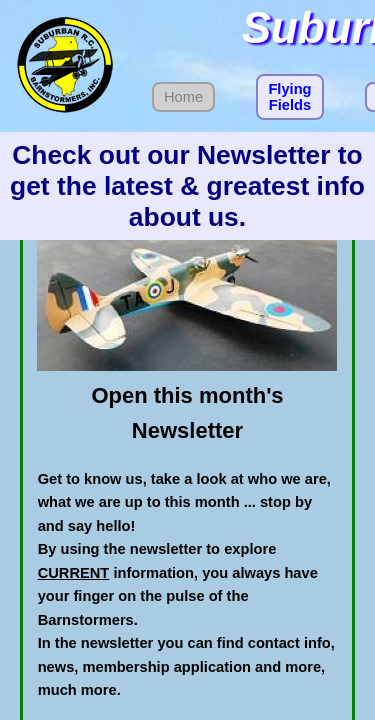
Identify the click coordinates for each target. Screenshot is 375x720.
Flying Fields (289, 97)
